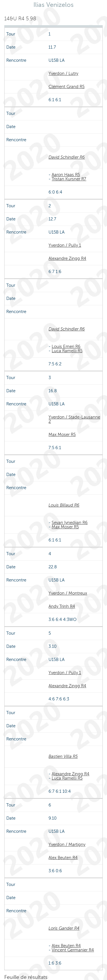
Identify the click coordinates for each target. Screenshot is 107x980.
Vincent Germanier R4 (73, 950)
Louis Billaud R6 (64, 505)
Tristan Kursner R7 (69, 179)
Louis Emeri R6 (66, 346)
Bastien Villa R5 (63, 756)
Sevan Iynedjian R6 (70, 523)
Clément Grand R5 (66, 87)
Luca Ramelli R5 (67, 351)
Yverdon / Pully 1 (65, 245)
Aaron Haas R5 (66, 175)
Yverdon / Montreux (68, 593)
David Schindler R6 (67, 157)
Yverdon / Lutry (63, 73)
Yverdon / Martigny (67, 844)
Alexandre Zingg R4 (67, 258)
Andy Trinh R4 (62, 606)
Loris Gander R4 (64, 928)
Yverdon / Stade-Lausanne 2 (74, 419)
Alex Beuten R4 (63, 858)
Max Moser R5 (62, 435)
